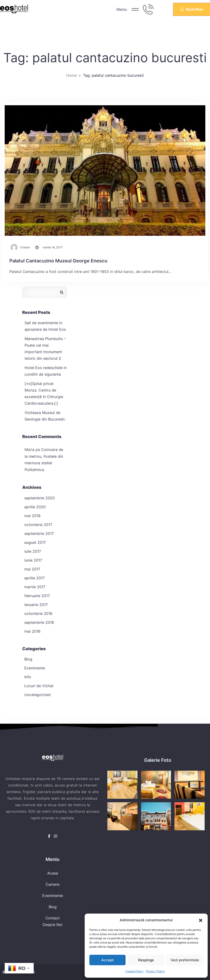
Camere (52, 884)
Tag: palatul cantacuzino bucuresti (113, 75)
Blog (28, 659)
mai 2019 (32, 516)
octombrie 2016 (38, 613)
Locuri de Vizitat (39, 686)
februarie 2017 (37, 596)
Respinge (146, 960)
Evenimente (35, 668)
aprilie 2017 (34, 578)
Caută (62, 292)
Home (71, 75)
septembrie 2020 (40, 498)
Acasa (53, 873)
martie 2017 (35, 587)
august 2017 (35, 542)
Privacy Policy (155, 971)
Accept (107, 960)
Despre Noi (52, 925)
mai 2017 (32, 569)
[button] (201, 920)
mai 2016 (32, 631)
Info (28, 677)
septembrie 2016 (39, 622)
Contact (52, 918)
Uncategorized (37, 695)
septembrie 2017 (39, 534)
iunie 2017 (33, 560)
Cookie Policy (134, 971)
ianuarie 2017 (36, 605)
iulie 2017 (33, 551)
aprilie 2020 (35, 507)
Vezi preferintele (185, 960)
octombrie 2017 (38, 525)
